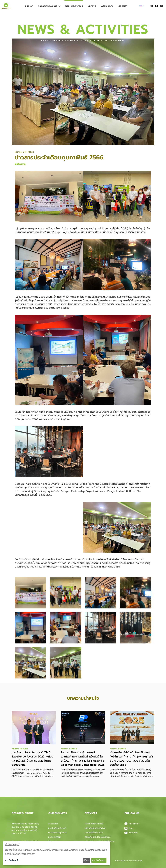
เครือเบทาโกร (107, 6)
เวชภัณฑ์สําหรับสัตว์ (94, 833)
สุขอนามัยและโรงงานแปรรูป (97, 837)
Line (129, 828)
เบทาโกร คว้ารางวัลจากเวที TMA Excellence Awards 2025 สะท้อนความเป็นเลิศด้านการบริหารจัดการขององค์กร (33, 759)
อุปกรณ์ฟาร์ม (54, 837)
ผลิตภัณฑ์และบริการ (48, 6)
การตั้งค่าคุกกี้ (11, 860)
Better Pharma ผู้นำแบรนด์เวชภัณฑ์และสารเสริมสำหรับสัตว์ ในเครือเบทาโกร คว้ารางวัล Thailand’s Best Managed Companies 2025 (83, 759)
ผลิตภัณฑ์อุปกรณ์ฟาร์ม (95, 828)
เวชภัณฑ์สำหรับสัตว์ (57, 828)
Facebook (132, 824)
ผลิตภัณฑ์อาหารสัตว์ (94, 824)
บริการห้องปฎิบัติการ (58, 833)
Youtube (131, 833)
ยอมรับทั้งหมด (99, 860)
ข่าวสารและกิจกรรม (74, 6)
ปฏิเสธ (86, 860)
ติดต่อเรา (123, 6)
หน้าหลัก (29, 6)
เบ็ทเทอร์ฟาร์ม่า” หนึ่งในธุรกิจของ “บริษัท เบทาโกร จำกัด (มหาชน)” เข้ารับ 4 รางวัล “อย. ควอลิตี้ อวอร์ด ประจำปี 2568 (131, 759)
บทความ (92, 6)
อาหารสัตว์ (53, 824)
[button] (30, 593)
